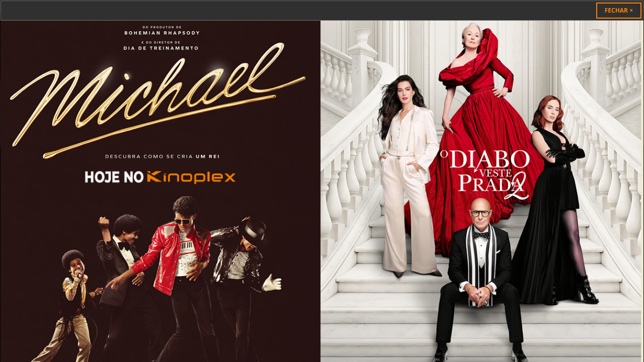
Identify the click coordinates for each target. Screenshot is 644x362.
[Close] (619, 11)
